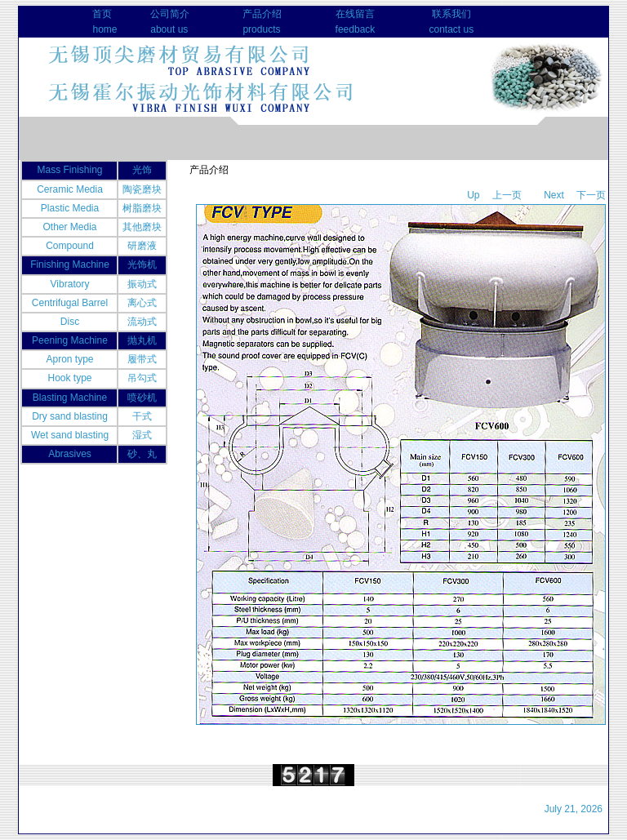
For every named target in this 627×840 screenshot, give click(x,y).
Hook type (69, 378)
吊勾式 (142, 378)
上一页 (507, 195)
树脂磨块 (142, 208)
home (104, 29)
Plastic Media (70, 208)
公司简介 (170, 14)
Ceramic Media (70, 189)
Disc (70, 322)
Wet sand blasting (70, 435)
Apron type (69, 359)
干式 (142, 416)
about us (169, 29)
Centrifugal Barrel (70, 303)
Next (554, 195)
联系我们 (451, 14)
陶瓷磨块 (142, 189)
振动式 (142, 284)
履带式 (142, 359)
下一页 (591, 195)
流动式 (142, 322)
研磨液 (142, 246)
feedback (356, 29)
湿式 (142, 435)
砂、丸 (142, 454)
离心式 (142, 303)
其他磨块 (142, 227)
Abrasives (70, 454)
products (261, 29)
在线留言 (355, 14)
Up (473, 195)
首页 (102, 14)
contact (445, 29)
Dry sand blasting (70, 416)
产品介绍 (262, 14)
